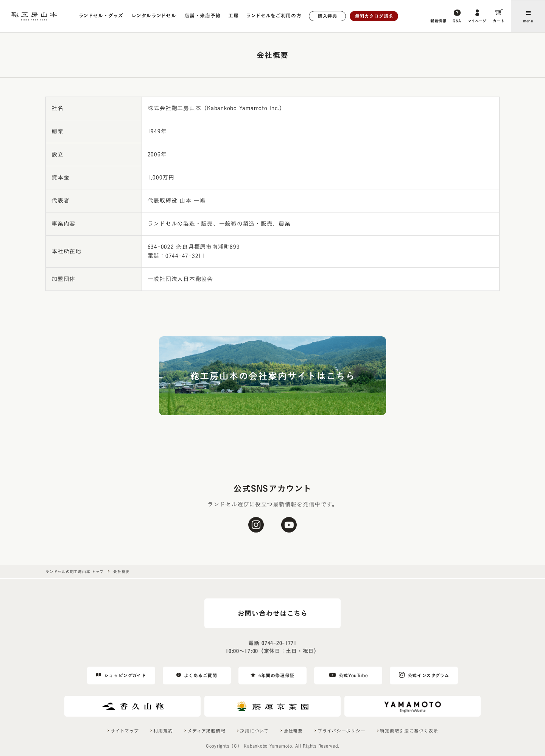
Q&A (457, 21)
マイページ (477, 21)
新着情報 (438, 21)
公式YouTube (353, 675)
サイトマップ (125, 731)
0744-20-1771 (279, 643)
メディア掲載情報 (206, 731)
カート (499, 21)
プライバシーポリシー (342, 731)
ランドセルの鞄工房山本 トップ (74, 572)
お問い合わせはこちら (273, 613)
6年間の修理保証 (276, 675)
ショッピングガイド (125, 675)
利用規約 (163, 731)
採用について (254, 731)
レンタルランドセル (154, 16)
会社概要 (293, 731)
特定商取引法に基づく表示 (409, 731)
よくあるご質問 (200, 675)
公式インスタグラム (428, 675)
